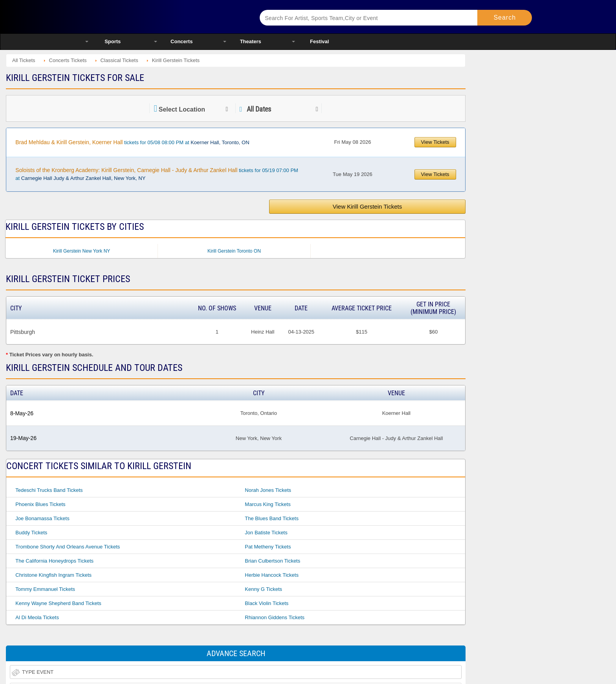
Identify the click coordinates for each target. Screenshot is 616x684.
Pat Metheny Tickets (268, 547)
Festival (319, 41)
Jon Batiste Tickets (266, 533)
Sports (113, 41)
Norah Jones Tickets (268, 490)
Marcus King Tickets (268, 504)
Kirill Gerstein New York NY (82, 251)
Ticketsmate (162, 17)
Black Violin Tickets (267, 603)
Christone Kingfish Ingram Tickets (53, 575)
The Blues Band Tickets (272, 518)
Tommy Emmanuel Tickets (45, 589)
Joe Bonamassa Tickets (42, 518)
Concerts (181, 41)
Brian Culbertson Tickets (272, 561)
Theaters (251, 41)
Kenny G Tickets (263, 589)
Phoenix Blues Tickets (40, 504)
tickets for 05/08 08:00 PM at (132, 142)
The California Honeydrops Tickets (54, 561)
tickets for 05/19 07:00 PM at (157, 174)
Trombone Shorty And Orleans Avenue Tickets (68, 547)
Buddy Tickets (31, 533)
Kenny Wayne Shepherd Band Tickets (58, 603)
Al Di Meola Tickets (37, 617)
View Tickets (435, 142)
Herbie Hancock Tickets (272, 575)
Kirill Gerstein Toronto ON (234, 251)
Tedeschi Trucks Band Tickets (49, 490)
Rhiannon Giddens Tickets (275, 617)
